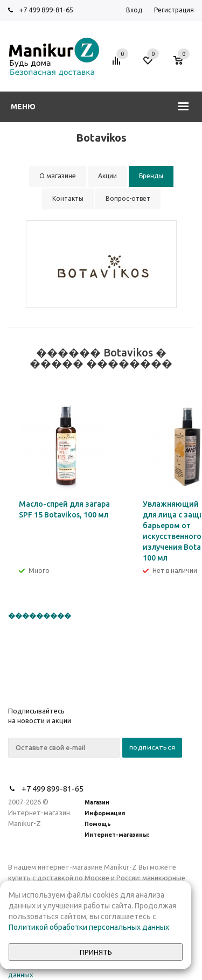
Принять (96, 952)
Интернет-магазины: (117, 835)
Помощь (98, 824)
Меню (23, 107)
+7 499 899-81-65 (46, 10)
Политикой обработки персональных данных (89, 927)
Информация (105, 813)
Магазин (97, 802)
